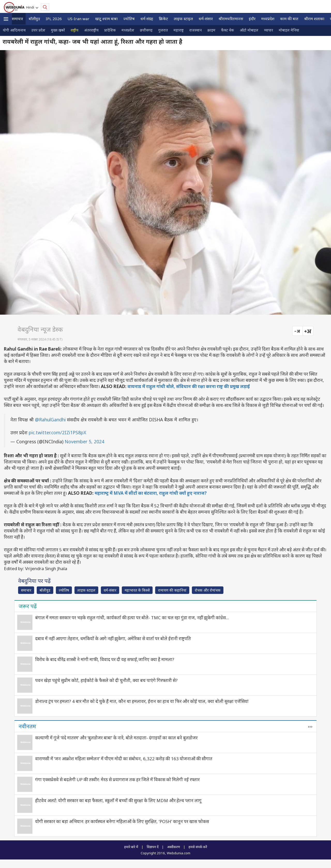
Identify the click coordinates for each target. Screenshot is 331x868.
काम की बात (289, 19)
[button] (6, 19)
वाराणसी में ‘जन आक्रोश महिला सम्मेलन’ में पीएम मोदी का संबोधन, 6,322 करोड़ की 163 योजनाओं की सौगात (124, 759)
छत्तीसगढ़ (146, 30)
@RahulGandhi (50, 420)
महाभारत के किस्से (137, 590)
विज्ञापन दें (153, 847)
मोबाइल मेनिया (289, 30)
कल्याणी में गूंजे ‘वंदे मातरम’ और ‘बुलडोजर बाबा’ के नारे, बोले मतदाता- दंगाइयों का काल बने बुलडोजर (116, 738)
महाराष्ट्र (179, 30)
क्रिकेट (163, 19)
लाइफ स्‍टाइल (183, 19)
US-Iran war (78, 19)
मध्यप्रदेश (268, 19)
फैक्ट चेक (228, 30)
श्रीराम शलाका (314, 19)
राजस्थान (195, 30)
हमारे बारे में (131, 847)
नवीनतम (27, 726)
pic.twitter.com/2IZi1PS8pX (57, 432)
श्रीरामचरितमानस (231, 19)
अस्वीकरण (174, 847)
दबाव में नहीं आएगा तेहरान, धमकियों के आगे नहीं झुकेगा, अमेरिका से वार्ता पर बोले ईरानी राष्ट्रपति (113, 638)
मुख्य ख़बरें (58, 30)
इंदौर (252, 19)
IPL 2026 (54, 19)
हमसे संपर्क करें (198, 847)
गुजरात (163, 30)
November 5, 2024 (84, 441)
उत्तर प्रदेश (38, 30)
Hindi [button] (31, 7)
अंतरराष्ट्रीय (91, 30)
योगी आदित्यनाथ (14, 30)
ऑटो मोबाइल (249, 30)
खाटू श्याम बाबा (106, 19)
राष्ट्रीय (74, 30)
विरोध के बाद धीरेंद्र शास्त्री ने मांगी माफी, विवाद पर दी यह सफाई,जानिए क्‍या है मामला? (105, 659)
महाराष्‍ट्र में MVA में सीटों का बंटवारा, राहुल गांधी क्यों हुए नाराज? (151, 493)
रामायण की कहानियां (172, 590)
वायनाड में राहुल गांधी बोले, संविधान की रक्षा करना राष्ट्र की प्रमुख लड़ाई (189, 386)
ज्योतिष (129, 19)
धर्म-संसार (206, 19)
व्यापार (269, 30)
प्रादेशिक (110, 30)
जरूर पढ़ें (28, 606)
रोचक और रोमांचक (208, 590)
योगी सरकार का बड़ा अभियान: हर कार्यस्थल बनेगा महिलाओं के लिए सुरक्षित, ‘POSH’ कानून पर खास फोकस (122, 821)
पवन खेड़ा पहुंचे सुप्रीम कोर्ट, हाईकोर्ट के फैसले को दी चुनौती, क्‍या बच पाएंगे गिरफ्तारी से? (106, 680)
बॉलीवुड (34, 19)
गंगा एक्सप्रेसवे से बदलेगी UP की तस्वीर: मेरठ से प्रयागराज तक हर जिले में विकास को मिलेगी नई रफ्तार (117, 780)
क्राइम (211, 30)
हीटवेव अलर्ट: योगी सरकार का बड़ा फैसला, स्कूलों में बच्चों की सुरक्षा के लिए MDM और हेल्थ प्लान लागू (118, 800)
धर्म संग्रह (147, 19)
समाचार (17, 19)
